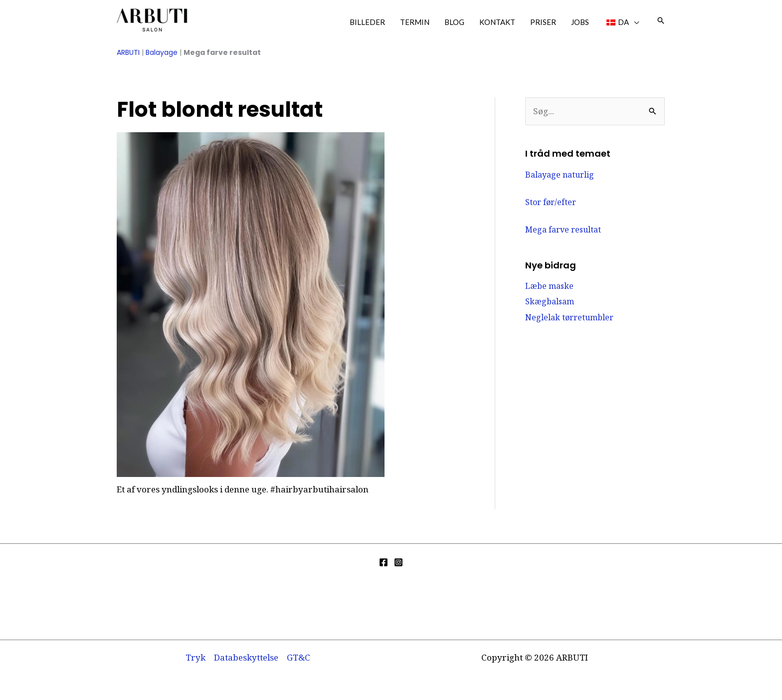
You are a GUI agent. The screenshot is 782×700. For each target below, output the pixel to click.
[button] (661, 20)
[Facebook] (384, 562)
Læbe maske (549, 286)
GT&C (298, 657)
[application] (634, 22)
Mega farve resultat (563, 230)
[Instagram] (398, 562)
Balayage (162, 52)
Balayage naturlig (560, 175)
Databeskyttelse (246, 657)
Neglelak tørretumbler (569, 317)
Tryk (195, 657)
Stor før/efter (551, 202)
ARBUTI (128, 52)
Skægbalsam (550, 301)
